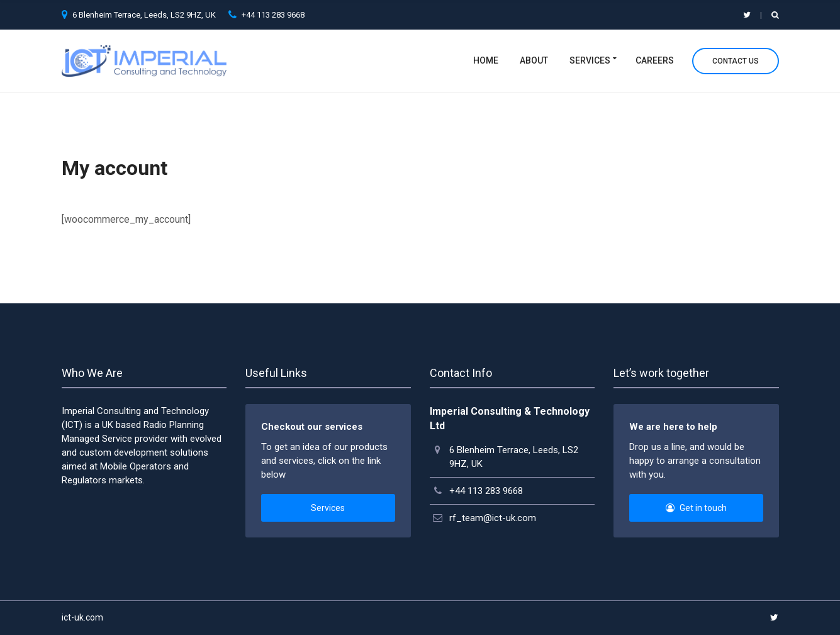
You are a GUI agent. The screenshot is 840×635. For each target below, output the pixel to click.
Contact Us (736, 61)
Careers (655, 60)
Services (590, 60)
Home (486, 60)
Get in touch (696, 508)
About (534, 60)
